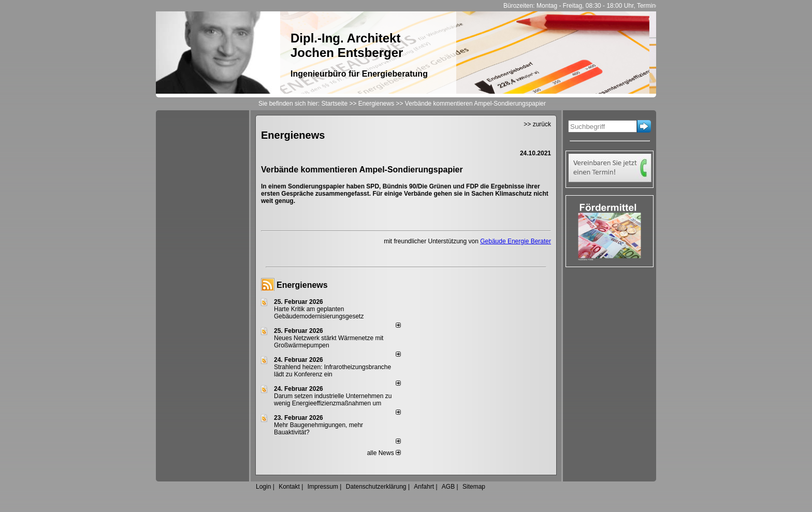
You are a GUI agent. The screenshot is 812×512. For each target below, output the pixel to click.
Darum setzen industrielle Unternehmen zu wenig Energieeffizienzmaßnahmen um (333, 400)
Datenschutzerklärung (376, 487)
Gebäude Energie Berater (516, 241)
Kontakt (289, 487)
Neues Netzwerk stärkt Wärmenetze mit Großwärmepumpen (329, 342)
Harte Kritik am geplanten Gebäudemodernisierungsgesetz (319, 313)
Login (263, 487)
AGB (448, 487)
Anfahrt (424, 487)
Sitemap (474, 487)
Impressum (323, 487)
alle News (384, 453)
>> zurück (537, 124)
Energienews (302, 285)
